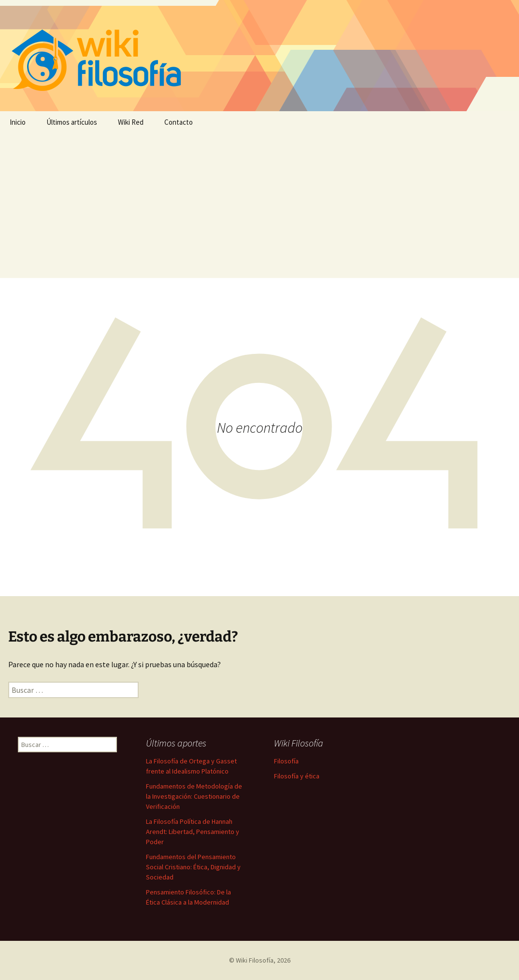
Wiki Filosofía (255, 960)
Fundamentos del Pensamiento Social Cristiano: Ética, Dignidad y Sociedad (193, 867)
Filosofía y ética (297, 776)
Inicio (18, 122)
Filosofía (286, 761)
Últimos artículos (72, 122)
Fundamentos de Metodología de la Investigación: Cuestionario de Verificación (194, 796)
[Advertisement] (259, 205)
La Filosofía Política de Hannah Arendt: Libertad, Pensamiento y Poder (193, 832)
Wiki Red (131, 122)
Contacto (179, 122)
